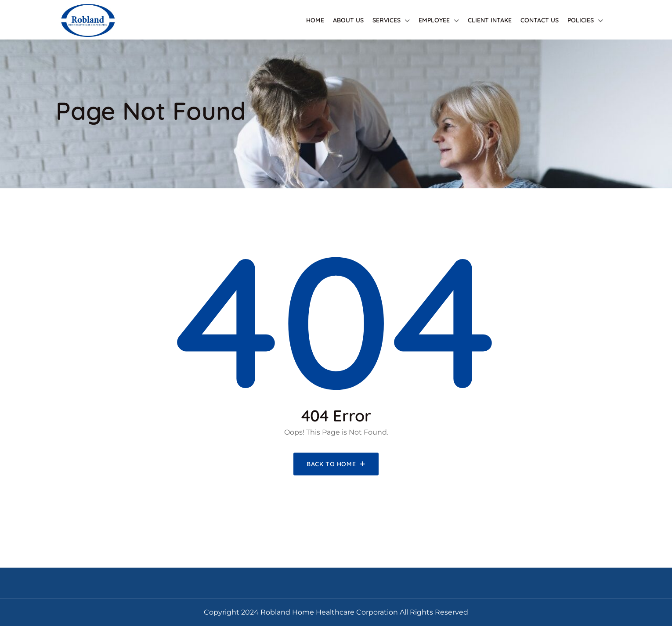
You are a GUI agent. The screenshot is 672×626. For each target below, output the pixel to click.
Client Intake (490, 20)
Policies (581, 20)
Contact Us (540, 20)
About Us (348, 20)
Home (315, 20)
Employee (434, 20)
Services (387, 20)
